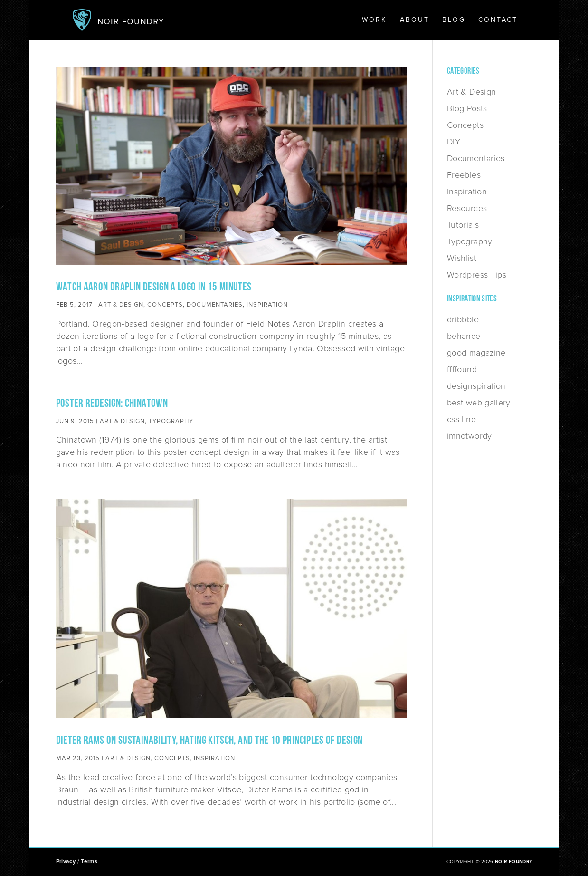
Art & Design (121, 305)
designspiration (476, 386)
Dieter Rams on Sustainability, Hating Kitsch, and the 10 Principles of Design (209, 741)
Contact (498, 20)
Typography (171, 421)
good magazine (476, 353)
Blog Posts (467, 108)
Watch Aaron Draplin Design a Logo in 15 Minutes (154, 288)
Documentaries (215, 305)
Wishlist (462, 258)
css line (461, 419)
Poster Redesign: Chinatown (112, 404)
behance (464, 336)
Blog (454, 20)
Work (374, 20)
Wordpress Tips (477, 275)
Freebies (464, 175)
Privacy (66, 862)
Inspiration (267, 305)
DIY (454, 142)
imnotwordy (469, 436)
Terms (89, 862)
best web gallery (479, 403)
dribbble (463, 319)
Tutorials (463, 225)
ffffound (462, 369)
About (415, 20)
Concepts (165, 305)
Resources (467, 208)
